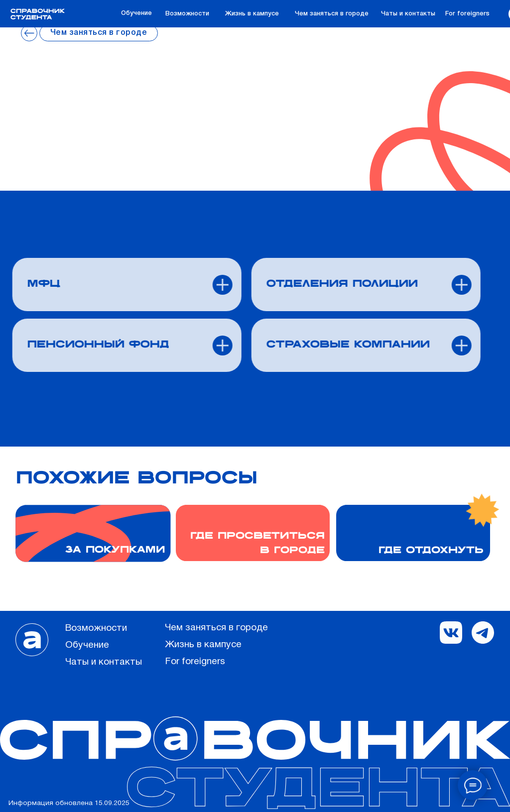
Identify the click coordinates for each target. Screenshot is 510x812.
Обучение (136, 13)
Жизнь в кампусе (252, 14)
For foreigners (467, 14)
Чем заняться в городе (332, 14)
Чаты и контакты (408, 14)
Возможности (187, 14)
